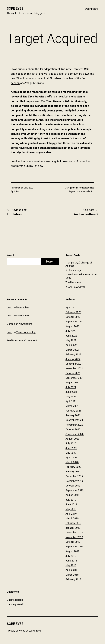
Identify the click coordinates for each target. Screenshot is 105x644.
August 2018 (72, 551)
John (16, 191)
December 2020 (74, 420)
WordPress (35, 631)
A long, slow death (75, 287)
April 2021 (71, 401)
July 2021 (71, 387)
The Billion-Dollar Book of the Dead (81, 276)
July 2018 (71, 556)
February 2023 (73, 312)
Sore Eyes (15, 8)
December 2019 (74, 476)
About (34, 340)
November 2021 (74, 368)
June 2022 (71, 336)
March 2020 (72, 462)
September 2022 (75, 322)
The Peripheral (73, 282)
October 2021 (73, 373)
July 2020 (71, 443)
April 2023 (71, 308)
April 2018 (71, 570)
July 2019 (71, 500)
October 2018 (73, 542)
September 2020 (75, 434)
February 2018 (73, 579)
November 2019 (74, 481)
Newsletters (23, 307)
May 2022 (71, 340)
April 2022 (71, 345)
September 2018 (75, 546)
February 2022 (73, 354)
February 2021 (73, 411)
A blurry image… (74, 270)
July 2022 (71, 331)
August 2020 (72, 439)
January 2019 (73, 528)
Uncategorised (15, 600)
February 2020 (73, 467)
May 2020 (71, 453)
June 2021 (71, 392)
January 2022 (73, 359)
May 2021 (71, 397)
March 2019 (72, 518)
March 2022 (72, 350)
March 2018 (72, 575)
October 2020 (73, 429)
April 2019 (71, 514)
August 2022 (72, 326)
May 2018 (71, 565)
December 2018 (74, 532)
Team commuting (26, 332)
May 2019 (71, 509)
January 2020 (73, 471)
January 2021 (73, 415)
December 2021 (74, 364)
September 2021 (75, 378)
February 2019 (73, 523)
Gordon (11, 324)
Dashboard (92, 9)
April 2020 (71, 458)
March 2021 (72, 406)
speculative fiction (85, 191)
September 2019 (75, 490)
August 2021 (72, 383)
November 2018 (74, 537)
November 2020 (74, 425)
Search (11, 255)
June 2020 (71, 448)
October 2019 (73, 486)
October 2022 (73, 317)
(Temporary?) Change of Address (79, 264)
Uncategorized (87, 188)
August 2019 (72, 495)
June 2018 (71, 561)
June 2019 (71, 504)
